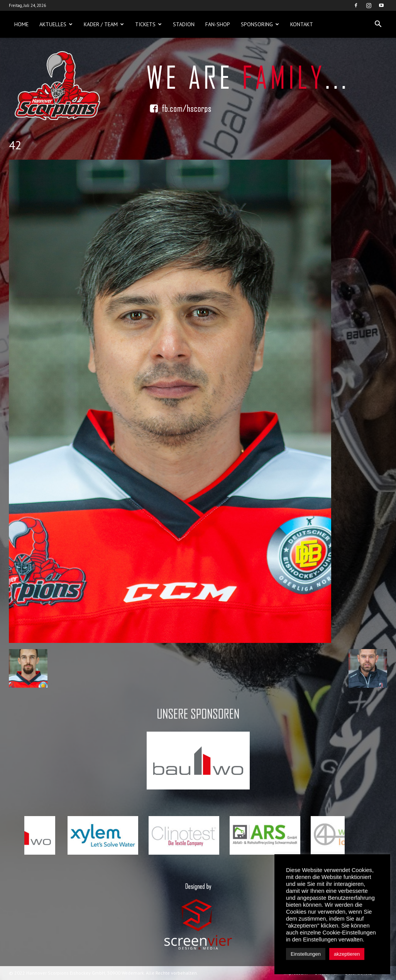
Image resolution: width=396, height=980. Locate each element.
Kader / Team (104, 24)
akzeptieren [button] (347, 954)
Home (21, 24)
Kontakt (302, 24)
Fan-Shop (218, 24)
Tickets (148, 24)
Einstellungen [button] (306, 954)
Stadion (184, 24)
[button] (378, 24)
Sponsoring (260, 24)
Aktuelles (56, 24)
